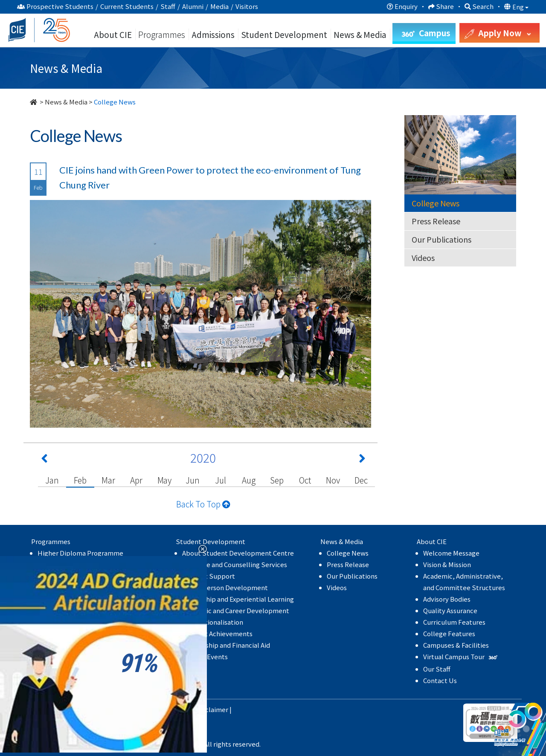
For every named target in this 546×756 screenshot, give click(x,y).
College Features (449, 633)
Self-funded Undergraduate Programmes (100, 576)
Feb (80, 480)
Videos (423, 258)
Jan (52, 480)
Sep (277, 480)
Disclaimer (212, 709)
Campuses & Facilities (456, 645)
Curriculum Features (454, 622)
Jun (192, 480)
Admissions (213, 34)
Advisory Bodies (447, 599)
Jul (220, 480)
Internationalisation (213, 622)
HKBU (135, 709)
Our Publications (441, 239)
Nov (333, 480)
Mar (108, 480)
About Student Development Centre (238, 553)
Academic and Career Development (236, 610)
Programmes (163, 34)
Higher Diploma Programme (80, 553)
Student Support (209, 576)
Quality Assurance (450, 610)
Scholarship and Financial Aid (226, 645)
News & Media (66, 102)
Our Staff (437, 669)
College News (436, 203)
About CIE (113, 34)
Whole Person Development (225, 587)
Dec (361, 480)
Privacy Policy (170, 709)
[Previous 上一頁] (44, 460)
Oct (305, 480)
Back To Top (203, 504)
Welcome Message (451, 553)
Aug (248, 480)
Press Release (436, 221)
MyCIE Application (65, 646)
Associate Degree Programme (83, 564)
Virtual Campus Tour (461, 656)
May (164, 480)
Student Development (284, 34)
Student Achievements (217, 633)
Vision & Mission (447, 564)
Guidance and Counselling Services (235, 564)
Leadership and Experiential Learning (238, 599)
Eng (520, 7)
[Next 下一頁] (362, 460)
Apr (136, 480)
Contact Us (440, 680)
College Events (205, 656)
